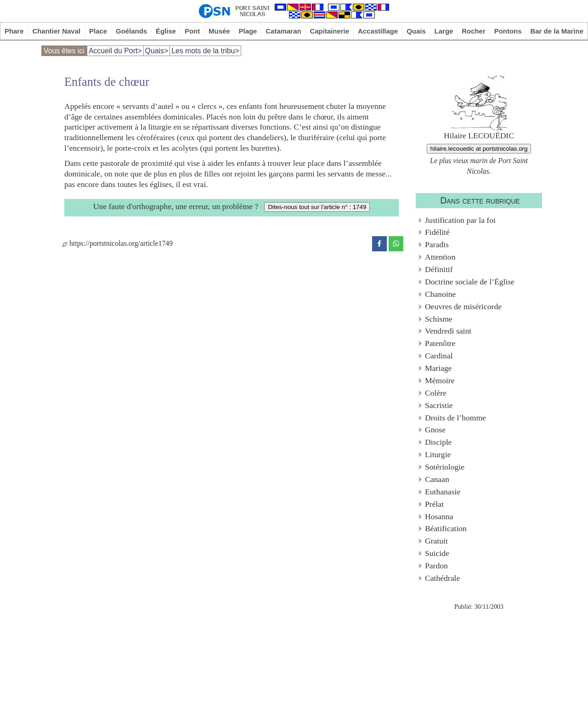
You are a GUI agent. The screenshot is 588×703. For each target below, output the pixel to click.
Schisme (439, 319)
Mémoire (440, 380)
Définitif (439, 269)
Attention (440, 257)
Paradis (437, 244)
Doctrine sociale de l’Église (470, 282)
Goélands (131, 31)
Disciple (438, 442)
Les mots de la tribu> (205, 51)
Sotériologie (445, 467)
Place (98, 31)
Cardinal (439, 356)
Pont (192, 31)
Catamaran (283, 31)
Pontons (508, 31)
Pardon (436, 566)
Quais (416, 31)
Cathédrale (442, 578)
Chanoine (440, 294)
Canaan (437, 479)
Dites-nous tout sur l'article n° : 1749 (317, 207)
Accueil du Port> (115, 51)
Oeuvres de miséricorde (463, 306)
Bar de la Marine (557, 31)
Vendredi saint (448, 331)
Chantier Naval (56, 31)
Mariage (438, 368)
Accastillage (378, 31)
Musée (219, 31)
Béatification (446, 528)
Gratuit (436, 541)
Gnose (435, 430)
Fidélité (437, 232)
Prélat (434, 504)
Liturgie (438, 454)
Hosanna (439, 516)
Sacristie (439, 405)
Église (166, 31)
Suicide (437, 553)
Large (444, 31)
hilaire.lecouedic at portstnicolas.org (479, 149)
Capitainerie (330, 31)
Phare (14, 31)
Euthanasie (443, 492)
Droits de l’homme (455, 418)
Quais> (157, 51)
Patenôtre (440, 343)
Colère (436, 393)
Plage (248, 31)
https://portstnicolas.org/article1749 (117, 243)
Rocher (474, 31)
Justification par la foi (460, 220)
